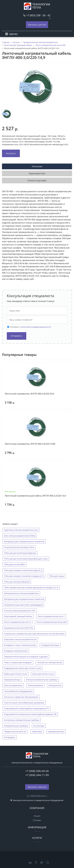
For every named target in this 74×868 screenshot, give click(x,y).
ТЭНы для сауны (57, 576)
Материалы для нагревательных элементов (24, 542)
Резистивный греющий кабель (18, 616)
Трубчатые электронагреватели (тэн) (21, 530)
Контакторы (39, 726)
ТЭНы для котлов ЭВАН (15, 564)
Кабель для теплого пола (15, 674)
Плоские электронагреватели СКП (20, 611)
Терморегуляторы (12, 680)
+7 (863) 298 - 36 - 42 (38, 15)
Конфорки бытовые (50, 645)
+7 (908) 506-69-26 (37, 771)
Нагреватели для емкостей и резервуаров (23, 605)
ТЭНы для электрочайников (17, 582)
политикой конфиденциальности (36, 327)
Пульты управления (13, 685)
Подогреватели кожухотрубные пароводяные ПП (27, 708)
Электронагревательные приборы (42, 680)
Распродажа (10, 737)
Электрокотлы (55, 685)
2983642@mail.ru (39, 796)
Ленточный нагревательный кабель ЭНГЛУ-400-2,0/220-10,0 (35, 496)
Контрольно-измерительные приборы (22, 720)
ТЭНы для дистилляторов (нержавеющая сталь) (26, 559)
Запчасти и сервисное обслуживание (21, 697)
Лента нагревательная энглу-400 (51, 622)
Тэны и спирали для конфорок (18, 662)
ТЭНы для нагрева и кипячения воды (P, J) (23, 570)
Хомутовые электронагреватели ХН (20, 639)
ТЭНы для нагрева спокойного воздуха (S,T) (24, 576)
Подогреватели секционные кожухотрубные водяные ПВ (30, 714)
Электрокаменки (35, 685)
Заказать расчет (37, 25)
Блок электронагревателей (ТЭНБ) (20, 536)
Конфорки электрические (16, 651)
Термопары (37, 731)
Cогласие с (30, 327)
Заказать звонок (37, 787)
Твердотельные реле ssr (15, 731)
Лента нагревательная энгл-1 (51, 616)
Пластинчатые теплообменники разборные (24, 703)
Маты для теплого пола (43, 674)
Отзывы (37, 820)
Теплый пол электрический (50, 662)
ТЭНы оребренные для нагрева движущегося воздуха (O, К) (31, 588)
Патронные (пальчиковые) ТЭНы (19, 547)
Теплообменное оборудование (18, 691)
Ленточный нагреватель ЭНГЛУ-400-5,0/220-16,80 (30, 444)
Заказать (11, 153)
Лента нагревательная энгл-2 (18, 622)
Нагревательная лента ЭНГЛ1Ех (19, 628)
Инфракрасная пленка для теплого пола (22, 668)
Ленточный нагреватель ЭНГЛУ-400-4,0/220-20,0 (29, 394)
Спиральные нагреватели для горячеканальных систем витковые (34, 634)
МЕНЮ (14, 34)
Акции (37, 816)
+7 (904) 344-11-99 (37, 775)
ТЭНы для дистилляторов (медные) (20, 553)
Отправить (16, 336)
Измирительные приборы (16, 726)
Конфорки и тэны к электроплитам (20, 645)
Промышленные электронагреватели (21, 593)
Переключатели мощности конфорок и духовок (26, 657)
